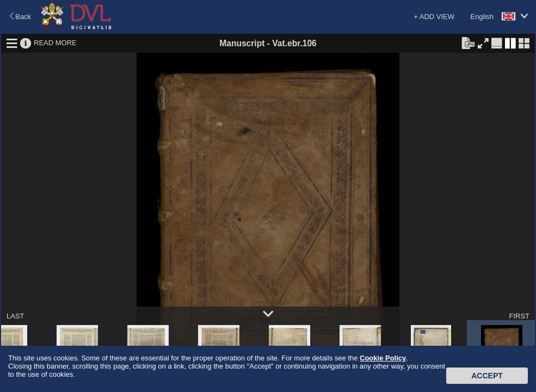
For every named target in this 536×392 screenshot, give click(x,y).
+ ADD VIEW (434, 17)
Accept (487, 376)
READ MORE (55, 43)
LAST (16, 316)
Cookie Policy (383, 358)
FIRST (519, 316)
